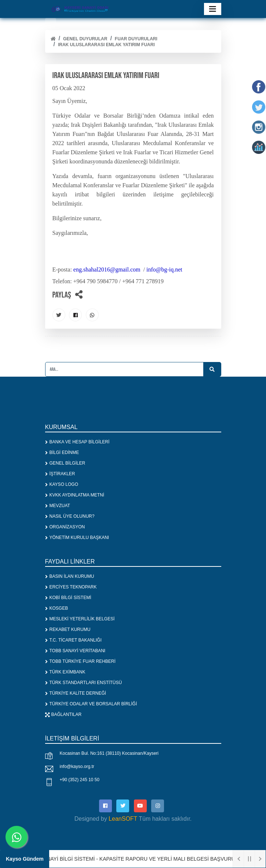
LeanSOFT (123, 819)
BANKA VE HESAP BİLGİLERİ (77, 442)
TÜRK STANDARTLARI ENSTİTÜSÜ (84, 683)
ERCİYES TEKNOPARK (71, 587)
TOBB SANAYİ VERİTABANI (75, 651)
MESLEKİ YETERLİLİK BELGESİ (80, 619)
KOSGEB (57, 608)
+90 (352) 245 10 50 (80, 780)
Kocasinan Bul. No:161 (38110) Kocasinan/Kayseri (109, 753)
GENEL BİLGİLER (65, 463)
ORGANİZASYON (65, 527)
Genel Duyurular (85, 39)
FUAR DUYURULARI (136, 39)
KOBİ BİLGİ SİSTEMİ (68, 598)
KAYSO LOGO (62, 484)
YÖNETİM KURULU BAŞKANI (77, 538)
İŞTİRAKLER (60, 474)
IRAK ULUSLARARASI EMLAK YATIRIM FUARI (106, 45)
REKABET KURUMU (68, 629)
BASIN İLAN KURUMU (70, 576)
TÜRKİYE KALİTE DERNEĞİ (76, 693)
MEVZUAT (58, 506)
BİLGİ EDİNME (62, 453)
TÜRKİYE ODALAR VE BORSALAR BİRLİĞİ (91, 704)
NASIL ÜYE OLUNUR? (70, 516)
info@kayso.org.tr (77, 767)
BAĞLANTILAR (63, 714)
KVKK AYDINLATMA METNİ (75, 495)
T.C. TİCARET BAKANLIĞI (73, 640)
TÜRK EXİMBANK (65, 672)
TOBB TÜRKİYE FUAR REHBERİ (80, 661)
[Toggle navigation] (213, 9)
